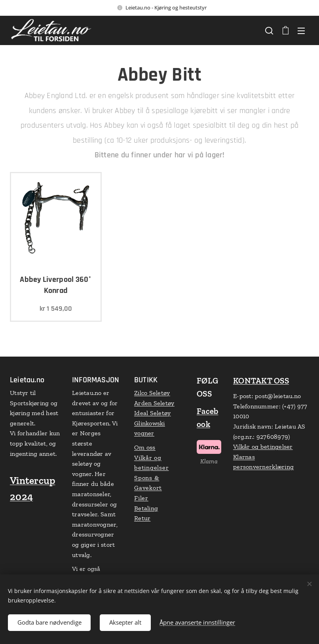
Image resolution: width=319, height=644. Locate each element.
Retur (142, 518)
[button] (269, 30)
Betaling (146, 508)
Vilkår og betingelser (263, 447)
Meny (301, 31)
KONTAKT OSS (261, 381)
